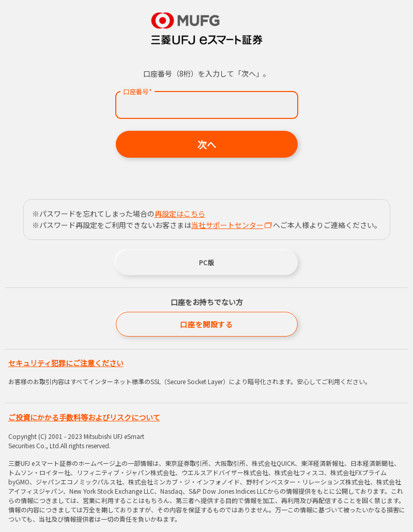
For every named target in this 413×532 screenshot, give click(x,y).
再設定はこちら (180, 214)
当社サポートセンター (232, 225)
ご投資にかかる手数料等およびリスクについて (84, 417)
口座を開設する (206, 324)
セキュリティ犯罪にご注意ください (66, 363)
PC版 (207, 262)
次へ (207, 144)
